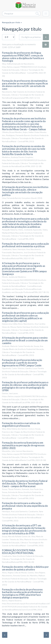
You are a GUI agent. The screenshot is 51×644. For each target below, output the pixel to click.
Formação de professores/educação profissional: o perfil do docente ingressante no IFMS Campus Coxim (22, 363)
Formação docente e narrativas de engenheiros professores (21, 425)
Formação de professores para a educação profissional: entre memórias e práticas (26, 245)
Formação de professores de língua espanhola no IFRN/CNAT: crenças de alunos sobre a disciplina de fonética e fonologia (23, 57)
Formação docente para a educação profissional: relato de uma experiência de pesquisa (25, 506)
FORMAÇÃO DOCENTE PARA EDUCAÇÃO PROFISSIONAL (19, 552)
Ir (46, 37)
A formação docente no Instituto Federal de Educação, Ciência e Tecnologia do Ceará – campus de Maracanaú (25, 484)
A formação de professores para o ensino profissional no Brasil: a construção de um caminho (25, 340)
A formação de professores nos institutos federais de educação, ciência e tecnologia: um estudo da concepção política (25, 191)
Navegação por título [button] (12, 22)
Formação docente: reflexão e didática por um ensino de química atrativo (25, 568)
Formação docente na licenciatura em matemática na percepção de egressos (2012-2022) (23, 445)
